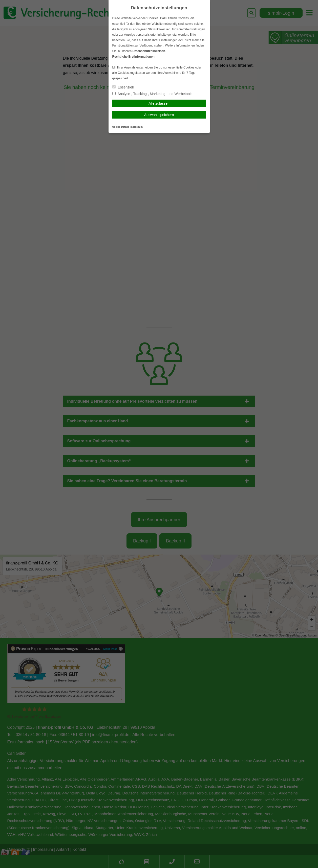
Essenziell (123, 87)
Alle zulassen (159, 103)
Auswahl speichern (159, 115)
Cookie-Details (121, 127)
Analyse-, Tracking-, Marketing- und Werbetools (152, 94)
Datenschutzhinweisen (149, 51)
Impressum (136, 127)
